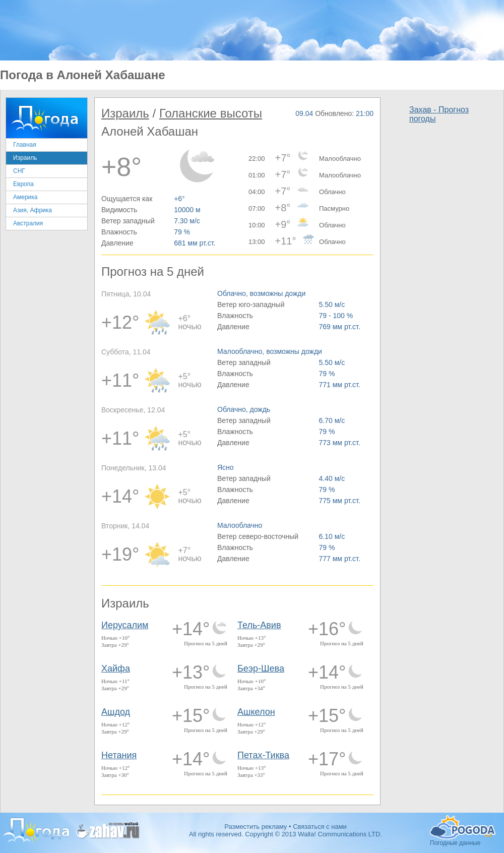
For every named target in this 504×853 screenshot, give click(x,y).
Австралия (28, 223)
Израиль (25, 158)
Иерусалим (125, 625)
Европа (23, 184)
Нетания (119, 755)
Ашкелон (256, 712)
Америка (25, 197)
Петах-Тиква (263, 755)
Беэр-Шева (261, 668)
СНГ (19, 171)
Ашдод (116, 712)
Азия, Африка (33, 210)
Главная (25, 145)
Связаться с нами (320, 827)
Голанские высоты (211, 113)
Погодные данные (463, 827)
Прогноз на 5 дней (206, 643)
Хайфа (116, 668)
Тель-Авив (259, 625)
